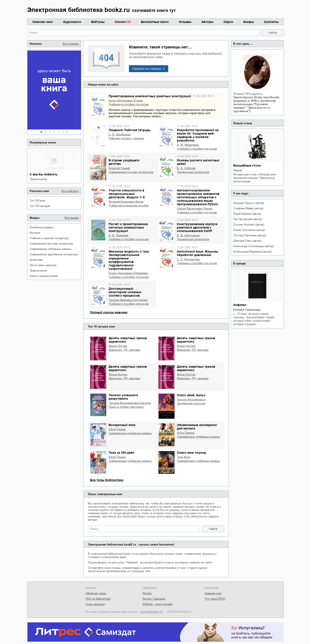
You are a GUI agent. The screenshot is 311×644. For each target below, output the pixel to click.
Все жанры (72, 218)
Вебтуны (98, 22)
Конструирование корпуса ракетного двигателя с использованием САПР (197, 227)
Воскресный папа (122, 425)
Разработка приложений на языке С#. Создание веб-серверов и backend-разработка (198, 135)
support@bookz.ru (151, 612)
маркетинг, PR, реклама (124, 350)
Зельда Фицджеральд (191, 400)
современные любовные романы (51, 249)
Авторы (207, 22)
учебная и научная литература (49, 238)
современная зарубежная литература (54, 254)
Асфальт (240, 305)
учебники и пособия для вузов (129, 104)
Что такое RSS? (215, 599)
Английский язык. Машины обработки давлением (198, 253)
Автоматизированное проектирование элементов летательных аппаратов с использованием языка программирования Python (198, 197)
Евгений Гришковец (247, 310)
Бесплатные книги (155, 22)
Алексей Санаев (119, 168)
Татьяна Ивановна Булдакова (128, 300)
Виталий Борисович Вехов (126, 202)
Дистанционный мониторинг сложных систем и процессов (125, 292)
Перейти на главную (147, 69)
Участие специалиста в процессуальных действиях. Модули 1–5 (127, 194)
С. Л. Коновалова (188, 259)
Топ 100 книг (37, 201)
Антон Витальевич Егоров (126, 101)
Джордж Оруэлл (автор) (249, 203)
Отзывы (185, 22)
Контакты (271, 22)
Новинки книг (43, 22)
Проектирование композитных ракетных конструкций (150, 96)
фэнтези (35, 233)
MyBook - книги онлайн (158, 604)
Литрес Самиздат (154, 599)
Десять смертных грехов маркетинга (128, 340)
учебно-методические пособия (129, 206)
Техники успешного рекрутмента (123, 397)
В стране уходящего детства (124, 162)
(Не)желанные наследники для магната (197, 427)
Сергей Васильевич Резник (195, 209)
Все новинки (71, 44)
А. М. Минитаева (188, 145)
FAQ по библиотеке (98, 599)
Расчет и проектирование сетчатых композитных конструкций (128, 227)
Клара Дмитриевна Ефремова (128, 273)
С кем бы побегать (44, 174)
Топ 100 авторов (40, 206)
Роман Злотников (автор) (249, 230)
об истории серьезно (43, 265)
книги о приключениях (44, 276)
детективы (36, 260)
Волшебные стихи (247, 165)
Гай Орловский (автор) (248, 219)
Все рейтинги (70, 191)
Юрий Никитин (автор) (247, 214)
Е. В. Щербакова (120, 134)
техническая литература (193, 172)
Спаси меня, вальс (191, 395)
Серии (228, 22)
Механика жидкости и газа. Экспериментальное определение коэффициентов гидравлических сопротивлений (129, 260)
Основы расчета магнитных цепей (198, 162)
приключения (38, 179)
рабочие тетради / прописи (126, 138)
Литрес (147, 593)
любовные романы (41, 227)
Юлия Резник (117, 429)
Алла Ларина (186, 433)
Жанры (249, 22)
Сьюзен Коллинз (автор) (249, 225)
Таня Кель (184, 457)
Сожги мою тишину (192, 453)
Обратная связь (96, 593)
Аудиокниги (72, 22)
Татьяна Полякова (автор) (250, 235)
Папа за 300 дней (121, 453)
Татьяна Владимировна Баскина (130, 403)
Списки (120, 22)
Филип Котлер (118, 346)
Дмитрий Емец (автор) (247, 241)
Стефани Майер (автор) (248, 208)
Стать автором (95, 604)
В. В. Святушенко (188, 235)
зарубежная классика (191, 403)
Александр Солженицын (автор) (253, 246)
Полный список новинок (109, 312)
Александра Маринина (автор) (252, 252)
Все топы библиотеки (107, 480)
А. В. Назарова (118, 235)
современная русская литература (51, 244)
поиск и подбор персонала (126, 407)
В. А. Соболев (186, 168)
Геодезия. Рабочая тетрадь (129, 130)
